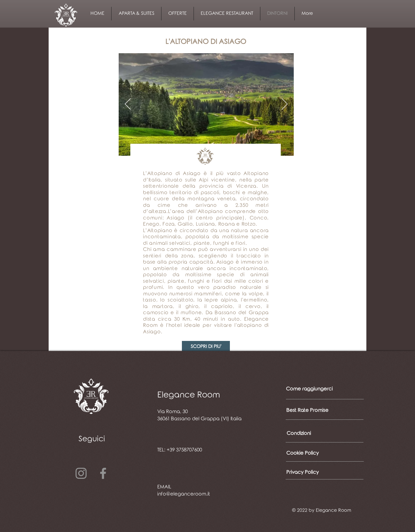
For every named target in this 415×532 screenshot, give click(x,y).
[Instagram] (81, 473)
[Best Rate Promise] (307, 410)
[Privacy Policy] (319, 472)
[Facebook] (103, 473)
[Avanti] (285, 104)
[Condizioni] (320, 433)
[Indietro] (128, 104)
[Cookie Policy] (319, 453)
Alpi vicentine (217, 180)
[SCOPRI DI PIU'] (206, 347)
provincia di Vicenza (228, 186)
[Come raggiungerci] (309, 389)
